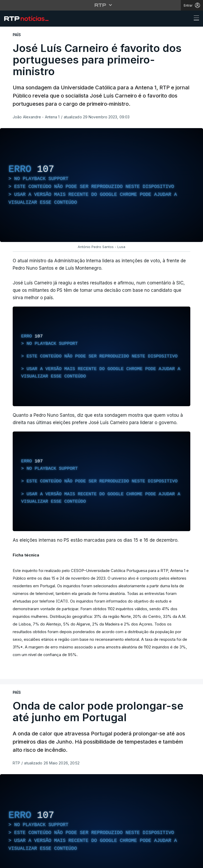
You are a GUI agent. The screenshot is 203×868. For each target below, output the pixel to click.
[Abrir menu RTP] (102, 5)
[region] (101, 185)
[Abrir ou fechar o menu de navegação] (195, 19)
